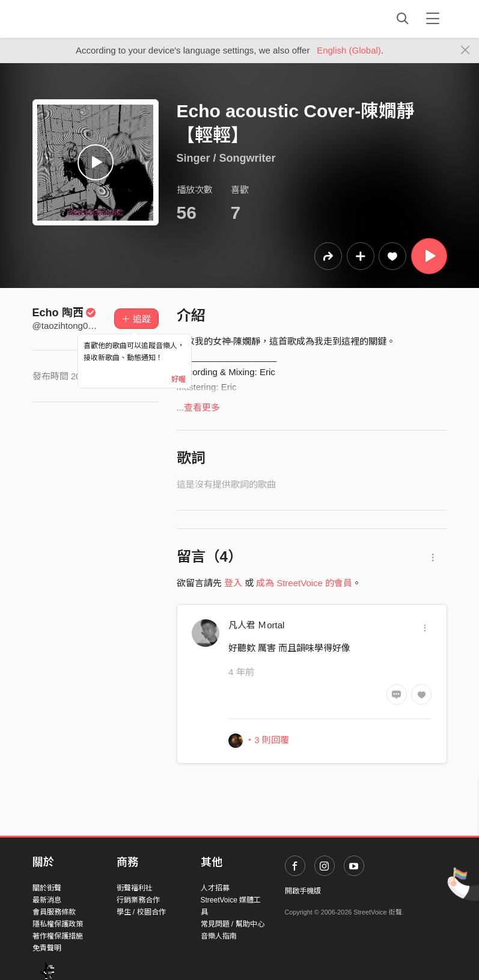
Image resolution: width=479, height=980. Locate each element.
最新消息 (47, 900)
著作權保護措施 (58, 936)
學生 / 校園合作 (141, 912)
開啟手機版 (303, 891)
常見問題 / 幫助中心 (233, 924)
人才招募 (215, 888)
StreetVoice (82, 19)
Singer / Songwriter (226, 158)
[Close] (465, 51)
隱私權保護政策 (58, 924)
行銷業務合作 (138, 900)
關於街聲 (47, 888)
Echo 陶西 (65, 313)
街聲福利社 (135, 888)
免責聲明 (47, 948)
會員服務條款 (54, 912)
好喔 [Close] (178, 379)
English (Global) (349, 50)
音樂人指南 (219, 936)
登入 (233, 583)
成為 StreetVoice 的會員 (304, 583)
